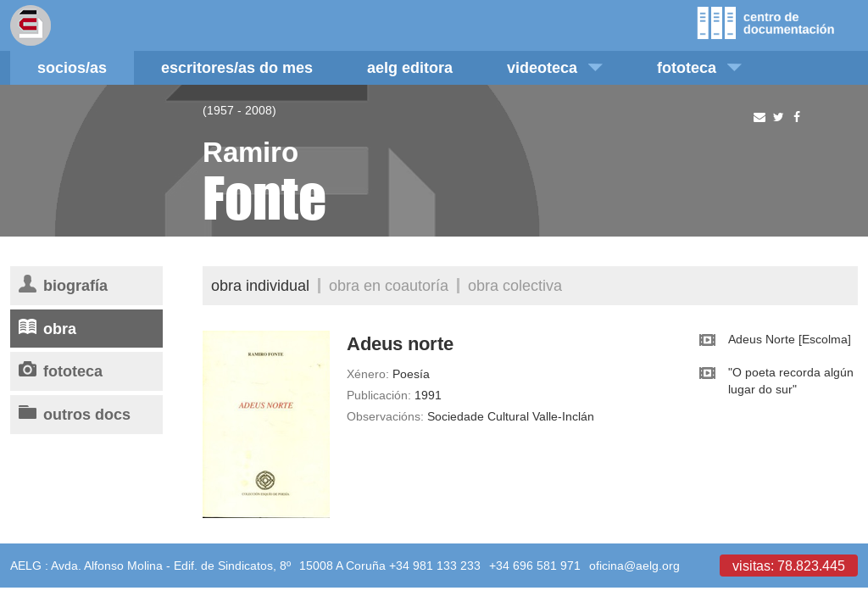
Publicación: (379, 395)
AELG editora (410, 67)
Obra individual (260, 285)
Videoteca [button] (555, 67)
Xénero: (368, 374)
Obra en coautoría (389, 285)
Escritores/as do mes (237, 67)
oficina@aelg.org (634, 566)
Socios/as (72, 67)
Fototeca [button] (699, 67)
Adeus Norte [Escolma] (790, 339)
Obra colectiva (515, 285)
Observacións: (385, 416)
